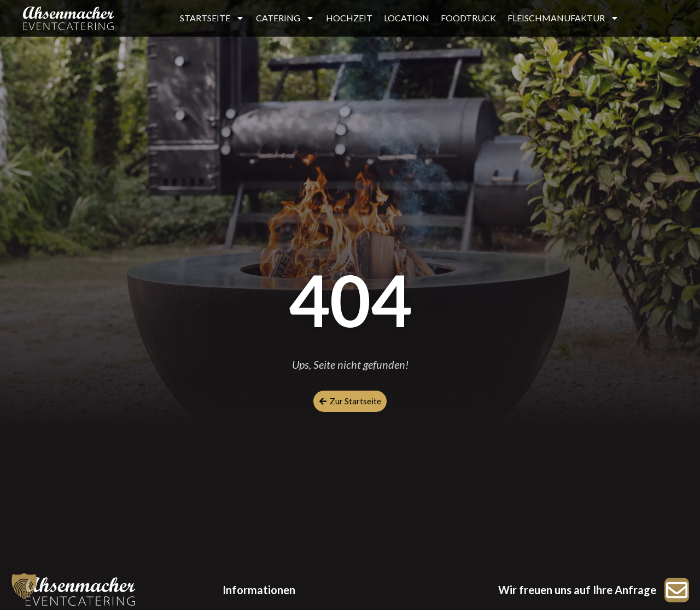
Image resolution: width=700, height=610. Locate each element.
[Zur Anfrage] (677, 590)
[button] (24, 586)
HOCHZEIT (349, 18)
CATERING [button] (285, 18)
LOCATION (407, 18)
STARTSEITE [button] (212, 18)
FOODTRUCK (468, 18)
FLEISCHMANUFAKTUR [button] (563, 18)
